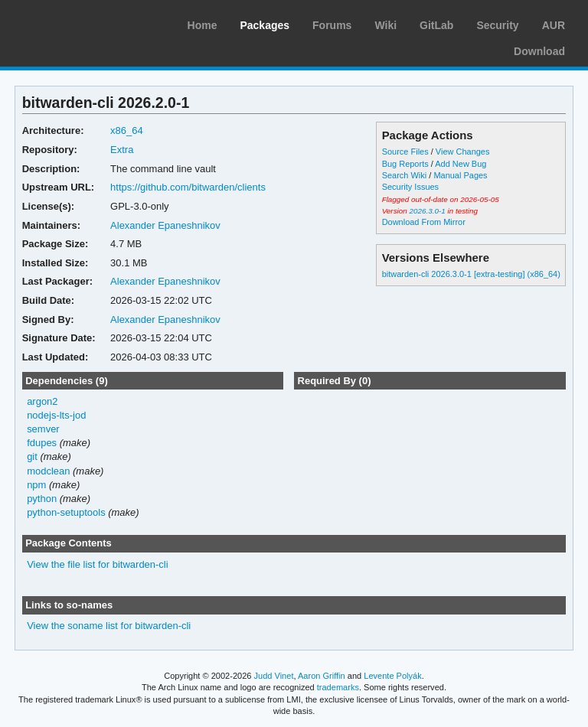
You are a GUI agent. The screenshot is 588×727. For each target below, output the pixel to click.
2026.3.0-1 (427, 211)
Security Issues (410, 187)
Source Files (405, 152)
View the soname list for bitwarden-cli (109, 626)
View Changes (463, 152)
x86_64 (127, 130)
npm (36, 485)
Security (497, 25)
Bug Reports (405, 164)
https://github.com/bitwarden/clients (188, 187)
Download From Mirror (424, 222)
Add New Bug (461, 164)
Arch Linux (84, 23)
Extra (122, 150)
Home (203, 25)
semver (43, 429)
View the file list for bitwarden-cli (98, 564)
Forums (332, 25)
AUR (554, 25)
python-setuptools (66, 512)
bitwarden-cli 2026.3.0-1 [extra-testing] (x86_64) (471, 274)
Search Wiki (405, 175)
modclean (48, 471)
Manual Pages (460, 175)
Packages (265, 25)
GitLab (436, 25)
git (32, 456)
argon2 (42, 401)
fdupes (42, 443)
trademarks (338, 687)
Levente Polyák (392, 676)
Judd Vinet (274, 676)
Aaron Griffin (322, 676)
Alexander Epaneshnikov (165, 225)
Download (539, 51)
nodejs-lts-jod (56, 415)
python (42, 499)
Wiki (385, 25)
